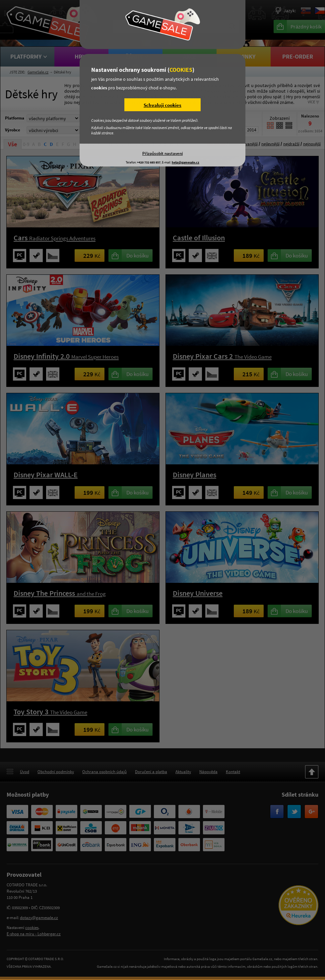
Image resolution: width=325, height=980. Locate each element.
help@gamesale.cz (186, 162)
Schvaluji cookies (162, 105)
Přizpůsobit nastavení (162, 153)
